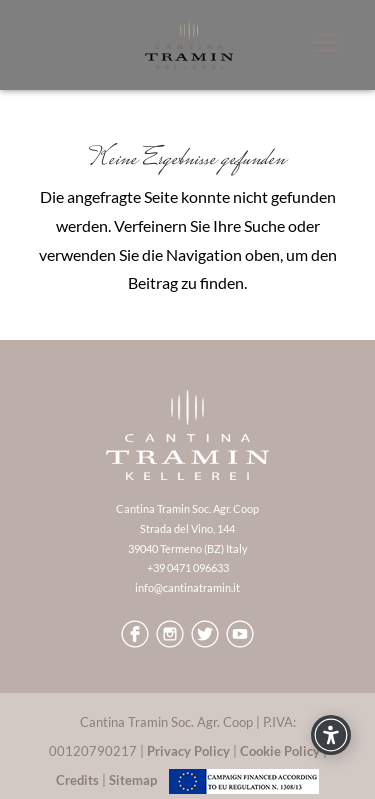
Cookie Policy (280, 751)
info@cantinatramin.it (187, 587)
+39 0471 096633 (188, 567)
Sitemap (133, 780)
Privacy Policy (188, 751)
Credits (77, 780)
